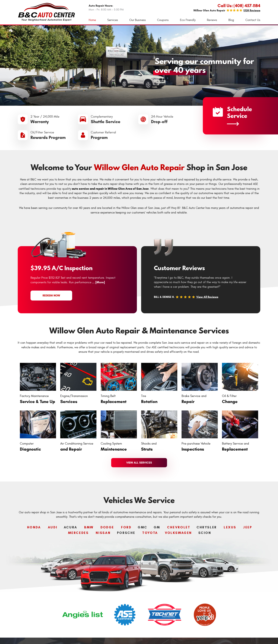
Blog (231, 20)
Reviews (212, 20)
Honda (34, 527)
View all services (139, 463)
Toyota (150, 533)
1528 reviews (252, 10)
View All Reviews (207, 297)
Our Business (137, 20)
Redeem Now (51, 295)
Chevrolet (179, 527)
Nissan (103, 533)
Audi (53, 527)
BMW (89, 527)
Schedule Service (232, 115)
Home (92, 20)
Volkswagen (178, 533)
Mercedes (78, 533)
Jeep (248, 527)
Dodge (107, 527)
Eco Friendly (188, 20)
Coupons (163, 20)
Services (113, 20)
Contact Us (253, 20)
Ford (126, 527)
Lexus (230, 527)
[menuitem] (92, 20)
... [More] (98, 282)
